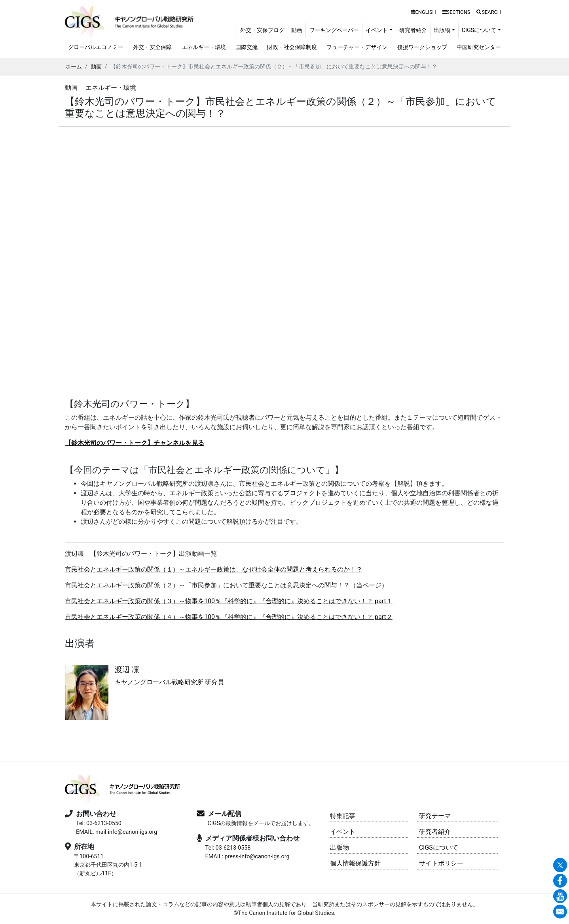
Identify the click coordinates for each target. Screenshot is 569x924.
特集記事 (343, 816)
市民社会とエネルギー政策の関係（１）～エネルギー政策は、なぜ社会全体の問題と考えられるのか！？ (214, 569)
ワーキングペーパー (334, 30)
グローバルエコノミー (96, 47)
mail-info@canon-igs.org (126, 832)
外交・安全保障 (152, 47)
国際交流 (247, 47)
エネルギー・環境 (204, 47)
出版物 (340, 847)
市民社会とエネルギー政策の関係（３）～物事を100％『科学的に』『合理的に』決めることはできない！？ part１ (229, 601)
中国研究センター (479, 47)
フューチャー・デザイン (357, 47)
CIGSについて (439, 847)
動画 (297, 30)
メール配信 (225, 814)
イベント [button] (377, 30)
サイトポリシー (441, 863)
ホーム (74, 66)
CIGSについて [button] (479, 30)
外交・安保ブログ (262, 30)
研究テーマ (435, 816)
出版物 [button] (442, 30)
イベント (343, 832)
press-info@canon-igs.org (257, 857)
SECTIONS (456, 12)
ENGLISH (423, 12)
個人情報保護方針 (355, 863)
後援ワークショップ (422, 47)
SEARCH (489, 12)
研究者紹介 (413, 30)
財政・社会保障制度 (292, 47)
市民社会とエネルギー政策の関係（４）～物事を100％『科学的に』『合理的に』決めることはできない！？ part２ (229, 617)
